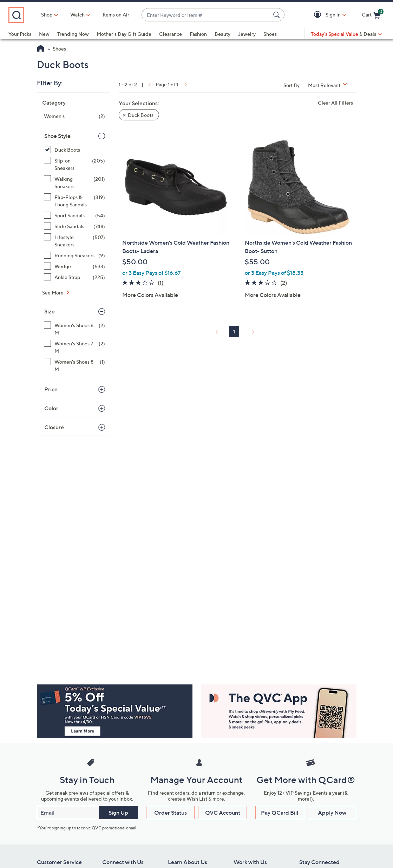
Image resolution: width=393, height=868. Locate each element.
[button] (319, 15)
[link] (149, 84)
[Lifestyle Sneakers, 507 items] (75, 241)
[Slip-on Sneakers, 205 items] (75, 164)
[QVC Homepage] (41, 49)
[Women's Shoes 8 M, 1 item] (75, 365)
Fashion (198, 34)
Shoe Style (57, 136)
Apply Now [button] (332, 813)
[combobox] (206, 15)
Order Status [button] (171, 813)
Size (50, 311)
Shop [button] (47, 15)
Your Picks (20, 34)
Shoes (270, 34)
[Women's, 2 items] (75, 116)
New (44, 34)
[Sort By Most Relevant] (330, 85)
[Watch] (78, 15)
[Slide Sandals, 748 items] (75, 226)
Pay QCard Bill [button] (280, 813)
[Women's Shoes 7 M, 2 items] (75, 347)
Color (51, 408)
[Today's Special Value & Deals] (346, 34)
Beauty (222, 34)
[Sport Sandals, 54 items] (75, 215)
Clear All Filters (335, 103)
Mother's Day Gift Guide (124, 34)
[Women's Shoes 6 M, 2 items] (75, 329)
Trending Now (73, 34)
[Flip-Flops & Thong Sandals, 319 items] (75, 201)
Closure (54, 427)
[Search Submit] (277, 15)
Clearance (171, 34)
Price (51, 389)
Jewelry (247, 34)
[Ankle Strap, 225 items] (75, 277)
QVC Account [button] (223, 813)
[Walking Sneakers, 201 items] (75, 183)
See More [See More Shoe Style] (53, 293)
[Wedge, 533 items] (75, 266)
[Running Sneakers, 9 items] (75, 255)
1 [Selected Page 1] (234, 332)
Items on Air (116, 15)
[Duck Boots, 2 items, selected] (75, 150)
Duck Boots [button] (141, 115)
